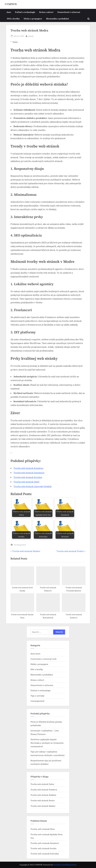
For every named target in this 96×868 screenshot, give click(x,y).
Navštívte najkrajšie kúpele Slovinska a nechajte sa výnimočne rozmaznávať (47, 743)
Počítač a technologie (25, 12)
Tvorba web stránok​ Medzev (43, 806)
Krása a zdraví (46, 12)
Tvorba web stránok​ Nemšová (44, 790)
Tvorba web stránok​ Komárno (28, 468)
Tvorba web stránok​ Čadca (42, 784)
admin (31, 36)
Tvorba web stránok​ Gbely (26, 482)
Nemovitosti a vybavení (69, 12)
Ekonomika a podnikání (57, 19)
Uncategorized (20, 545)
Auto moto (35, 654)
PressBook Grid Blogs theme (65, 865)
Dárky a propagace (33, 19)
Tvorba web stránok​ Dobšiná (43, 795)
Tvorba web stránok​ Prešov (43, 801)
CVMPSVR (11, 4)
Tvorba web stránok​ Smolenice (29, 473)
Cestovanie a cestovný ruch (43, 659)
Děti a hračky (13, 19)
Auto (9, 12)
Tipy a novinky (37, 696)
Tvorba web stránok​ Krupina (28, 477)
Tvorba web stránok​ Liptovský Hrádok (32, 486)
